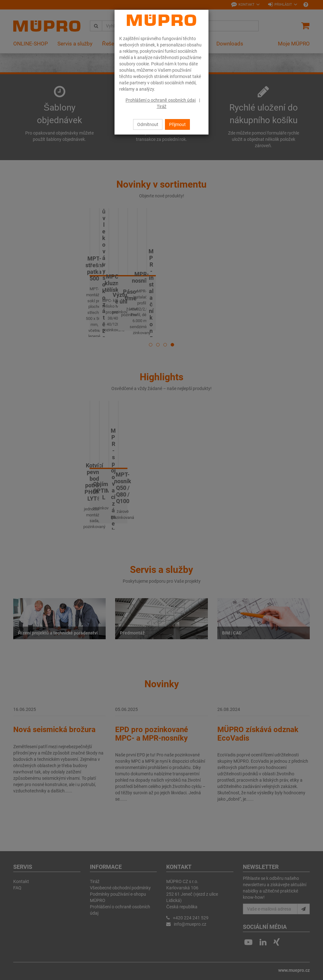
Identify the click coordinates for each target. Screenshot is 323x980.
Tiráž (162, 106)
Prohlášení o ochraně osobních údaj (161, 100)
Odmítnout (148, 124)
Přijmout (177, 124)
